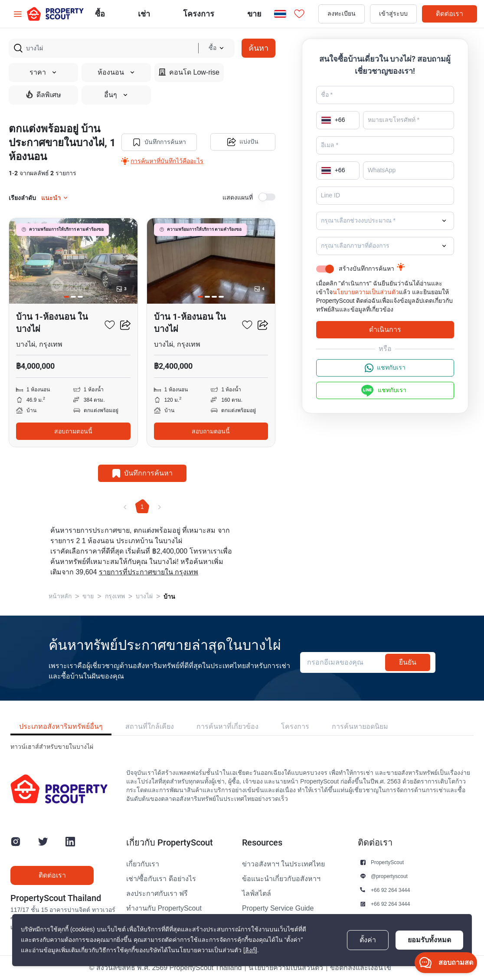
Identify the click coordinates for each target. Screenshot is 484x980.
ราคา (43, 72)
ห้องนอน (116, 72)
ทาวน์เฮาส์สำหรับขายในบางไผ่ (52, 747)
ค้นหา (258, 48)
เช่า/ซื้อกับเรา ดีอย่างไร (161, 879)
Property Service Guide (278, 908)
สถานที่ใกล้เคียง (150, 726)
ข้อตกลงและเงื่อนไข (361, 968)
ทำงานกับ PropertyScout (164, 908)
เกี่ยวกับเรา (143, 864)
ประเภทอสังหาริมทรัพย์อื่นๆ (61, 726)
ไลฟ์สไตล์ (257, 894)
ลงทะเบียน (342, 14)
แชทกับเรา (385, 368)
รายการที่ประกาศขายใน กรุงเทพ (149, 572)
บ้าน (169, 597)
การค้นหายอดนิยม (360, 726)
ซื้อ (100, 14)
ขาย (254, 14)
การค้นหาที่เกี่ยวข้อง (227, 726)
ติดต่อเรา (450, 14)
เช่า (144, 14)
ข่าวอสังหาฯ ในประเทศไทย (283, 864)
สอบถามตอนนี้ (73, 431)
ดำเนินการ (385, 329)
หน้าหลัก (60, 596)
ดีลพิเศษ (44, 95)
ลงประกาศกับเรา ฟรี (157, 894)
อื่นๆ (116, 95)
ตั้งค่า (368, 940)
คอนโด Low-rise (189, 72)
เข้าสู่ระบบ (393, 14)
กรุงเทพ (115, 596)
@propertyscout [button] (389, 876)
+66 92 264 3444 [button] (390, 890)
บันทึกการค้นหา (159, 142)
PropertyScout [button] (387, 862)
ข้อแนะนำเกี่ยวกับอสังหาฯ (281, 879)
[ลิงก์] (250, 950)
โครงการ (295, 726)
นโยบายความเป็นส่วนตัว (366, 292)
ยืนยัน (408, 662)
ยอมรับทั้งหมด (429, 940)
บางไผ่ (144, 596)
